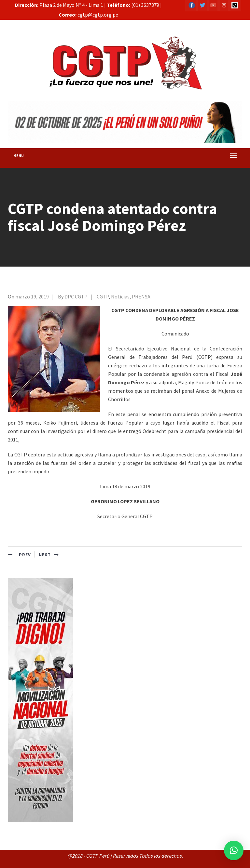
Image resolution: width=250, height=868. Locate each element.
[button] (234, 850)
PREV (19, 555)
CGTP (103, 296)
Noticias (120, 296)
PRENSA (141, 296)
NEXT (49, 555)
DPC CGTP (76, 296)
